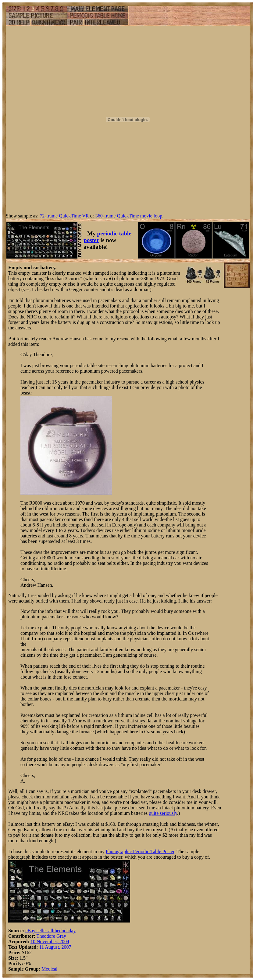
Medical (49, 969)
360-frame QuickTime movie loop (129, 216)
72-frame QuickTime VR (64, 216)
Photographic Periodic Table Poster (140, 851)
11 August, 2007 (55, 947)
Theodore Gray (51, 936)
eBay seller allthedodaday (50, 931)
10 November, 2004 (50, 942)
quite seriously (163, 813)
